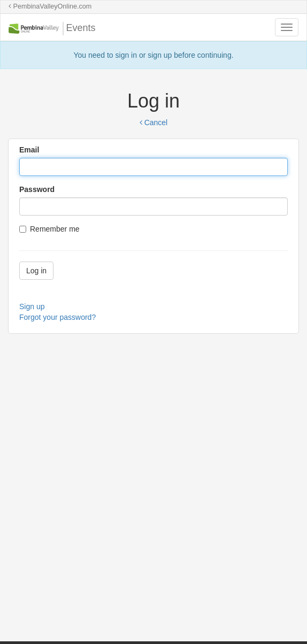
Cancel (153, 122)
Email (29, 150)
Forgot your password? (57, 317)
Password (37, 189)
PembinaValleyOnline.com (50, 6)
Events (52, 29)
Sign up (32, 306)
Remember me (49, 229)
